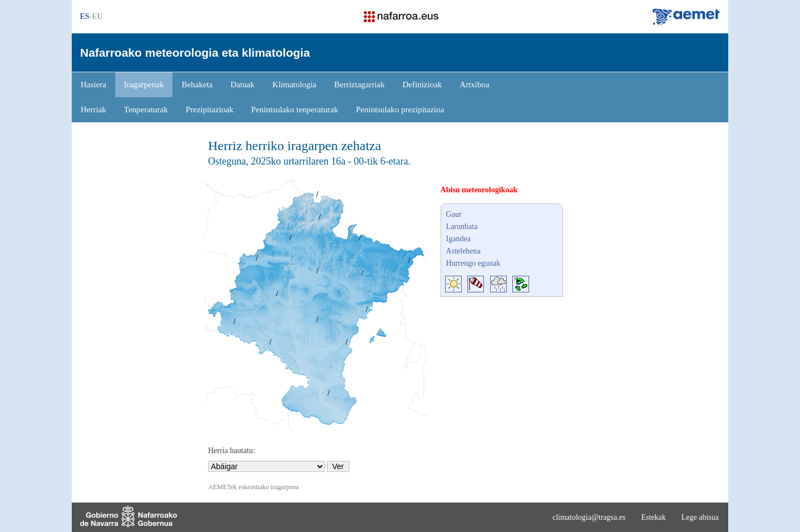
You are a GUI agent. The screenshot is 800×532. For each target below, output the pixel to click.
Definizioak (423, 84)
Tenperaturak (146, 110)
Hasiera (93, 84)
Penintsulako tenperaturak (295, 110)
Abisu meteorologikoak (479, 190)
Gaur (454, 214)
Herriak (93, 110)
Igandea (458, 239)
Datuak (242, 84)
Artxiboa (474, 84)
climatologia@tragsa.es (589, 517)
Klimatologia (295, 84)
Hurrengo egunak (473, 263)
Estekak (653, 517)
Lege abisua (700, 517)
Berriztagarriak (360, 84)
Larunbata (462, 227)
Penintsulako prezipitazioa (400, 110)
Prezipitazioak (210, 110)
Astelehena (463, 251)
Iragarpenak (144, 84)
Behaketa (197, 84)
